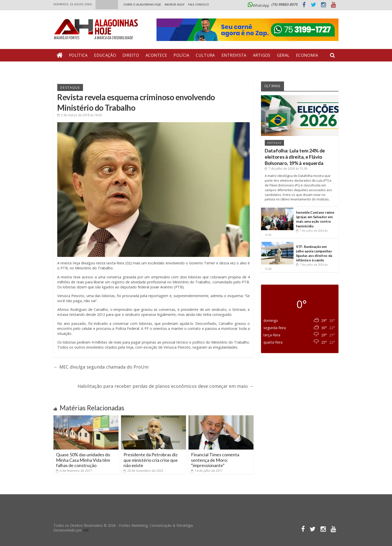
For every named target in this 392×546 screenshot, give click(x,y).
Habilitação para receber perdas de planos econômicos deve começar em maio (165, 386)
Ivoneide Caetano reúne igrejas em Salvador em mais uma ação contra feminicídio (315, 219)
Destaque (70, 87)
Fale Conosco (198, 4)
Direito (131, 55)
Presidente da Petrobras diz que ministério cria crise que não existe (151, 460)
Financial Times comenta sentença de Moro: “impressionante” (215, 460)
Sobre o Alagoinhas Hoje (142, 4)
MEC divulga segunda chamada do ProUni (101, 367)
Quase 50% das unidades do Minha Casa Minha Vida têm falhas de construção (83, 460)
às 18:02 (80, 115)
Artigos (262, 55)
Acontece (156, 55)
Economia (307, 55)
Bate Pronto (71, 68)
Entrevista (234, 55)
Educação (105, 55)
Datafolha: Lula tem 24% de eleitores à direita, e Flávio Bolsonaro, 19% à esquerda (295, 157)
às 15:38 (286, 169)
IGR (86, 530)
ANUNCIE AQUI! (174, 4)
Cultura (205, 55)
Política (78, 55)
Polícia (181, 55)
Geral (283, 55)
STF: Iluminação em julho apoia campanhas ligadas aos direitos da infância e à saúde (314, 253)
